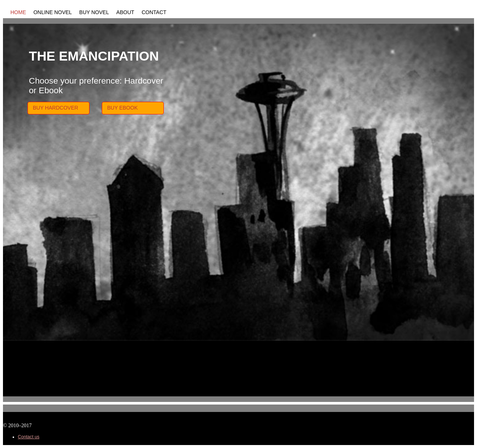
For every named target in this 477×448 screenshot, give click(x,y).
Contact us (29, 437)
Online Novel (53, 12)
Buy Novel (94, 12)
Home (18, 12)
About (125, 12)
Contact (154, 12)
